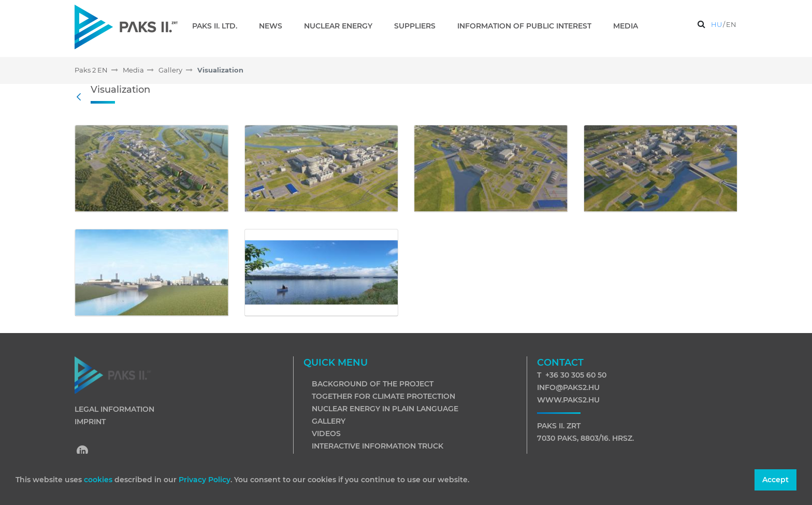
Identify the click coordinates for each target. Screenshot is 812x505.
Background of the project (373, 384)
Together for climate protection (383, 396)
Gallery (329, 421)
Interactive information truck (378, 446)
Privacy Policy (205, 480)
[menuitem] (219, 26)
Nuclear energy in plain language (385, 409)
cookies (99, 480)
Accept (775, 480)
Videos (326, 434)
